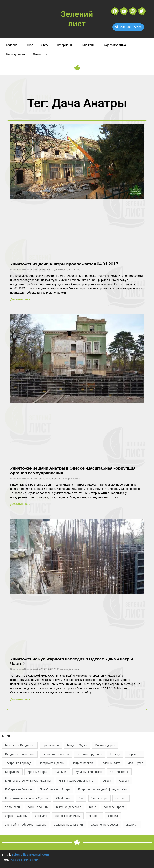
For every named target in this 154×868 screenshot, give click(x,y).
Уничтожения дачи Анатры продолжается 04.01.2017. (65, 264)
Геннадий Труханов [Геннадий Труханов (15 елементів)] (56, 754)
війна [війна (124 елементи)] (93, 807)
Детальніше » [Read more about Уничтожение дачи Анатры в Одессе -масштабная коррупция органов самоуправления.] (20, 504)
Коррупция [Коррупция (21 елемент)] (12, 772)
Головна (12, 45)
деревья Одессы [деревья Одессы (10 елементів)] (16, 816)
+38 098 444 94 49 (24, 859)
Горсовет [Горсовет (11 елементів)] (134, 754)
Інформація (64, 45)
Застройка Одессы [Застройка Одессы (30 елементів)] (52, 763)
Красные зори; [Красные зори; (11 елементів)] (37, 772)
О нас (29, 45)
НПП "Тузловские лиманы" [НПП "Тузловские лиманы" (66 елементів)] (77, 780)
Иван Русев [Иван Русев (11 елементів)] (135, 763)
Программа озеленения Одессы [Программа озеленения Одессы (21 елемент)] (27, 798)
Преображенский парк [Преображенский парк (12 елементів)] (55, 789)
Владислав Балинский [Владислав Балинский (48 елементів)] (20, 754)
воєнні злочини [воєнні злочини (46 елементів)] (38, 807)
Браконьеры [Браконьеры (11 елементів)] (51, 745)
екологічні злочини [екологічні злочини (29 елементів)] (68, 816)
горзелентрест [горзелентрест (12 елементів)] (114, 807)
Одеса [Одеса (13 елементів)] (107, 780)
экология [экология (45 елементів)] (132, 825)
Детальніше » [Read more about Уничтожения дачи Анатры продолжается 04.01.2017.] (20, 299)
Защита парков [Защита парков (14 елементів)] (83, 763)
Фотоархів (40, 54)
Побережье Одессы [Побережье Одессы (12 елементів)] (18, 789)
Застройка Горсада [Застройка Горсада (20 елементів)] (18, 763)
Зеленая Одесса (128, 27)
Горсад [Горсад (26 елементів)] (115, 754)
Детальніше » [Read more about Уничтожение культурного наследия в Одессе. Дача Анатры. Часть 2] (20, 699)
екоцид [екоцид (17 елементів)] (113, 816)
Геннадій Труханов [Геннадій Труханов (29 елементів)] (90, 754)
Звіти (45, 45)
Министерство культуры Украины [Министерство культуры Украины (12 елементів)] (28, 780)
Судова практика (114, 45)
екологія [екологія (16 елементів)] (94, 816)
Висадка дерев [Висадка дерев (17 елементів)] (105, 745)
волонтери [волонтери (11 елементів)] (12, 807)
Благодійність (15, 54)
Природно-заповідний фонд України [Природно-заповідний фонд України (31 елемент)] (102, 789)
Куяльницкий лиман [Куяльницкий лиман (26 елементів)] (89, 772)
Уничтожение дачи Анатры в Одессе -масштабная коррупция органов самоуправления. (73, 470)
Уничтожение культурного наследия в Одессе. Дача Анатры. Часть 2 (72, 661)
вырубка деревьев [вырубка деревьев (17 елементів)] (69, 807)
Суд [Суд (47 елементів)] (81, 798)
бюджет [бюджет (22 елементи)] (121, 798)
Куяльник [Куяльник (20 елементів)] (61, 772)
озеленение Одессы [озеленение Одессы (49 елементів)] (104, 825)
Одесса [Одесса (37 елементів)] (124, 780)
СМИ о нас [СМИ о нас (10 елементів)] (63, 798)
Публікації (88, 45)
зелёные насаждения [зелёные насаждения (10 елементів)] (68, 825)
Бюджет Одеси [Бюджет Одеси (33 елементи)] (77, 745)
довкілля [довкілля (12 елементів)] (41, 816)
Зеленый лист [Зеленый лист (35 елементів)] (110, 763)
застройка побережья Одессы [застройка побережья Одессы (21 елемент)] (26, 825)
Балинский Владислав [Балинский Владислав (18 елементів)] (20, 745)
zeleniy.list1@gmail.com (30, 854)
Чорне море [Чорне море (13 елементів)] (100, 798)
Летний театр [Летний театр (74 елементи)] (119, 772)
